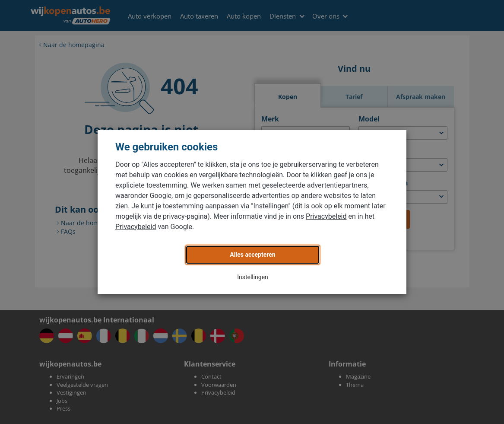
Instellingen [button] (253, 277)
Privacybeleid (326, 216)
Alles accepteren (252, 255)
